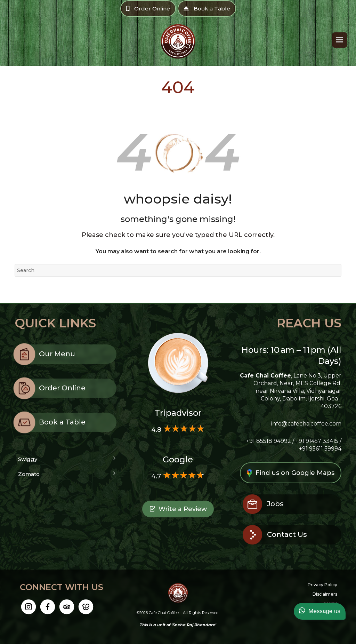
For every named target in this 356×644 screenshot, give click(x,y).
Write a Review (178, 510)
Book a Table (207, 9)
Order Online (148, 9)
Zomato (29, 474)
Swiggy (28, 459)
